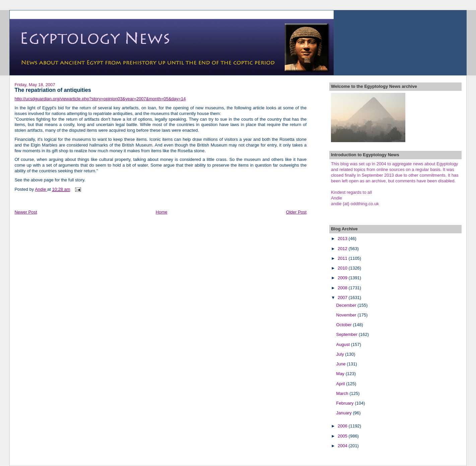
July (341, 354)
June (342, 364)
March (343, 393)
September (348, 334)
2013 (343, 239)
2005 (343, 436)
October (345, 325)
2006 (343, 426)
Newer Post (26, 212)
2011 (343, 258)
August (344, 344)
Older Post (296, 212)
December (347, 305)
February (346, 403)
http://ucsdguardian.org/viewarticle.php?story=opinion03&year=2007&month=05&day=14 (100, 99)
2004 (343, 446)
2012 (343, 249)
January (345, 413)
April (341, 384)
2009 (343, 278)
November (347, 315)
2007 (343, 298)
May (341, 374)
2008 (343, 288)
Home (162, 212)
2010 (343, 268)
